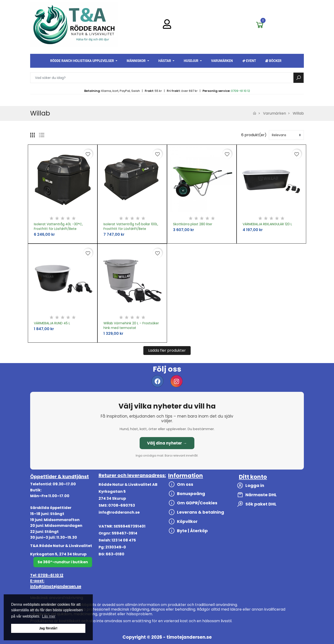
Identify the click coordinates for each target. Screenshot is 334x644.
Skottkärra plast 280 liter (193, 224)
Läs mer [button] (49, 616)
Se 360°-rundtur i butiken (63, 562)
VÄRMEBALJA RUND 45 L (52, 323)
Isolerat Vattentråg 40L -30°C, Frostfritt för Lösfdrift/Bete (58, 226)
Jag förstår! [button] (48, 628)
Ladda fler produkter (167, 350)
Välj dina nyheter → (167, 443)
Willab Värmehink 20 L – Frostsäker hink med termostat (131, 325)
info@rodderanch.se (119, 512)
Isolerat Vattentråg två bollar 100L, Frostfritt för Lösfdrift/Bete (131, 226)
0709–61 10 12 (241, 91)
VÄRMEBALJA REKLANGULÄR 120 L (267, 224)
